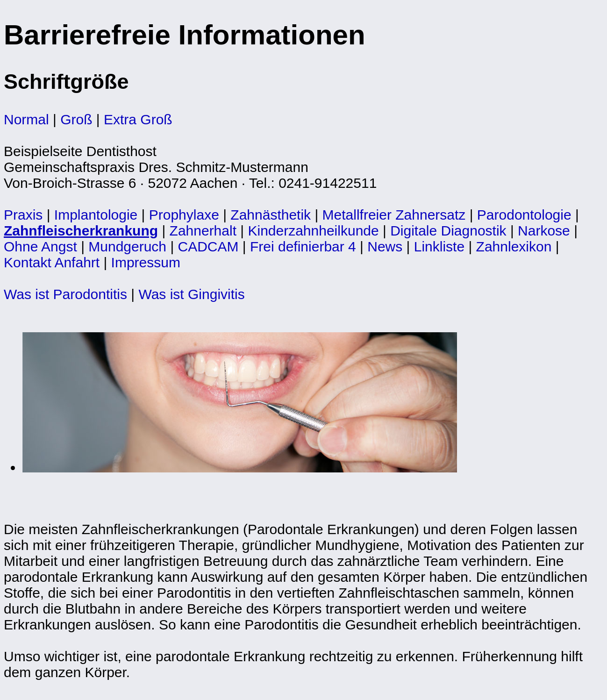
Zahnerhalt (203, 231)
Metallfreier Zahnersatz (394, 215)
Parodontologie (524, 215)
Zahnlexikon (514, 246)
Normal (26, 119)
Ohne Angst (40, 246)
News (385, 246)
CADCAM (208, 246)
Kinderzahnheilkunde (313, 231)
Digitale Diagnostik (448, 231)
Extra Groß (138, 119)
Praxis (23, 215)
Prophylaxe (184, 215)
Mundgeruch (127, 246)
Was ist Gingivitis (191, 294)
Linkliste (439, 246)
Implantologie (96, 215)
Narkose (544, 231)
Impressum (146, 262)
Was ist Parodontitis (65, 294)
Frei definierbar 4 (303, 246)
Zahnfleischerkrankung (81, 231)
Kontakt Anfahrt (52, 262)
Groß (76, 119)
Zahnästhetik (271, 215)
